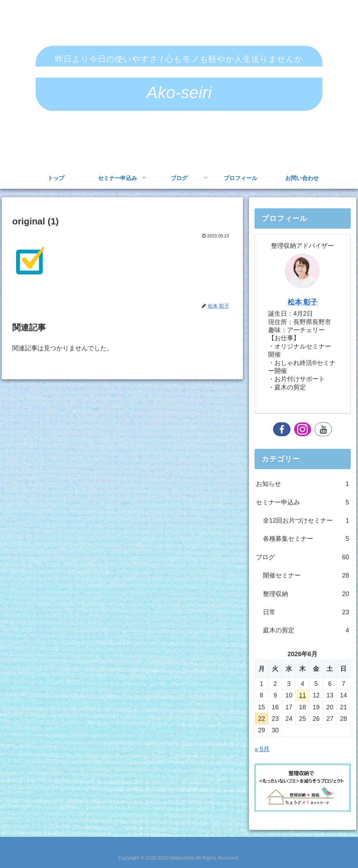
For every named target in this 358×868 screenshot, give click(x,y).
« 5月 (262, 749)
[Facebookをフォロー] (282, 429)
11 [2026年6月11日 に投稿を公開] (302, 695)
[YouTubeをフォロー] (323, 429)
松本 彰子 (303, 302)
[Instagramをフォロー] (303, 429)
